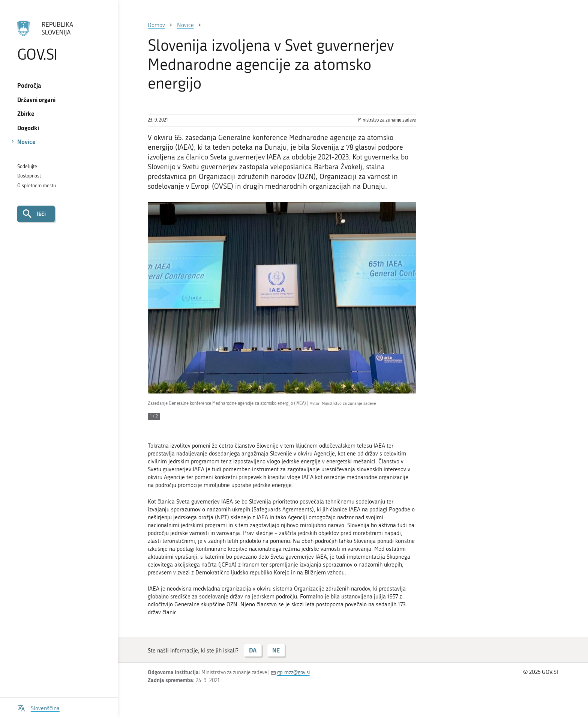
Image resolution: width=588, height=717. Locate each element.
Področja (29, 85)
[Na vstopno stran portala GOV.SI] (59, 41)
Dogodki (28, 128)
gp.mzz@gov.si (293, 673)
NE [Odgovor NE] (276, 650)
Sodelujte (27, 166)
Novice (26, 142)
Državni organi (36, 100)
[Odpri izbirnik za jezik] (38, 707)
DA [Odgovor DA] (253, 650)
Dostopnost (29, 176)
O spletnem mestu (37, 186)
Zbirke (26, 113)
